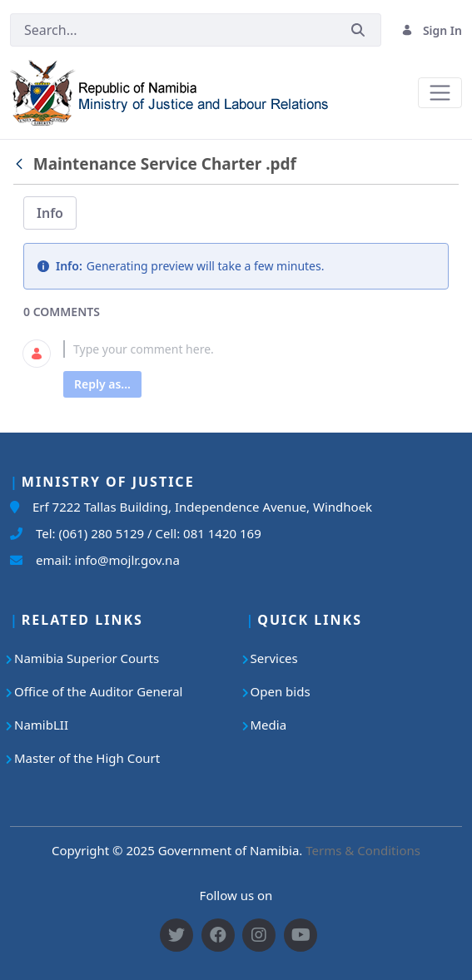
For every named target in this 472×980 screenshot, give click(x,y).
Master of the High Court (87, 758)
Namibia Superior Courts (87, 658)
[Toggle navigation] (440, 93)
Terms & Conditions (363, 850)
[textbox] (256, 349)
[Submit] (358, 30)
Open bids (281, 691)
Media (269, 725)
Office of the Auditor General (98, 691)
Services (274, 658)
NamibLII (41, 725)
